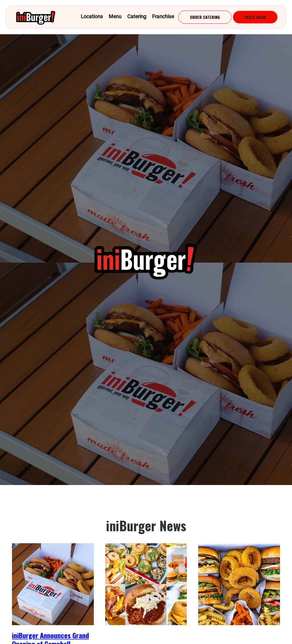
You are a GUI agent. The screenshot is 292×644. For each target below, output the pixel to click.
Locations (92, 17)
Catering (137, 17)
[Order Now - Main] (205, 17)
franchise (163, 17)
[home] (41, 17)
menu (115, 17)
